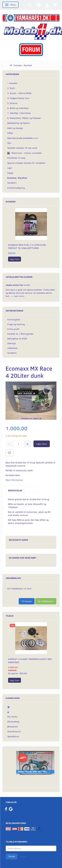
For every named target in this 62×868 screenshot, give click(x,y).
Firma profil (13, 329)
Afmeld (23, 856)
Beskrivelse (15, 490)
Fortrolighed (14, 319)
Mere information (14, 480)
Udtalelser (13, 348)
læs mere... (20, 296)
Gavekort (12, 353)
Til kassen (27, 601)
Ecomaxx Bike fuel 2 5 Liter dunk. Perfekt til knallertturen (27, 246)
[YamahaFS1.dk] (31, 18)
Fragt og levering (16, 324)
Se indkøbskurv (46, 601)
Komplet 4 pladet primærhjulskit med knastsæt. (30, 661)
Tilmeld (12, 856)
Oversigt (11, 343)
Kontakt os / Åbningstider (20, 334)
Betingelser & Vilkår (17, 338)
